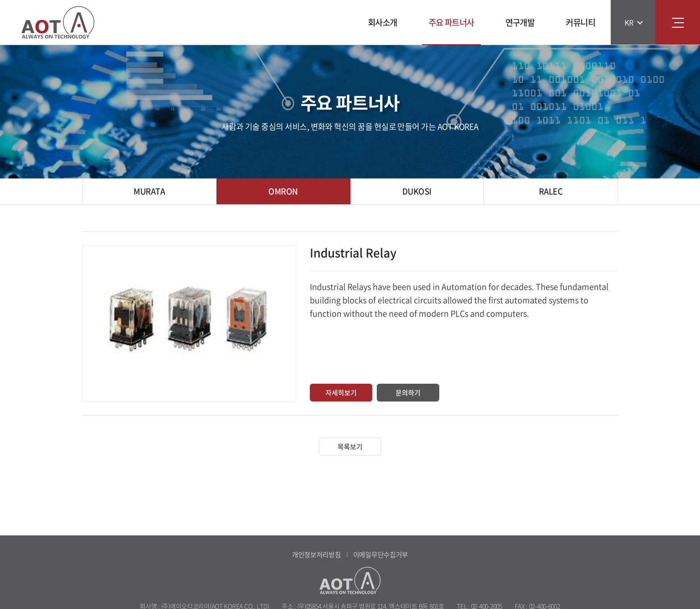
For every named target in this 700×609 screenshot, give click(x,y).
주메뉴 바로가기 (0, 0)
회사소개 (383, 22)
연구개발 (520, 22)
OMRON (283, 191)
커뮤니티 (580, 22)
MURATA (149, 191)
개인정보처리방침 (317, 555)
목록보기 (350, 447)
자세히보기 (341, 393)
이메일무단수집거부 (381, 555)
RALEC (551, 191)
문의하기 (408, 393)
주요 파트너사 (451, 22)
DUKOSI (417, 191)
